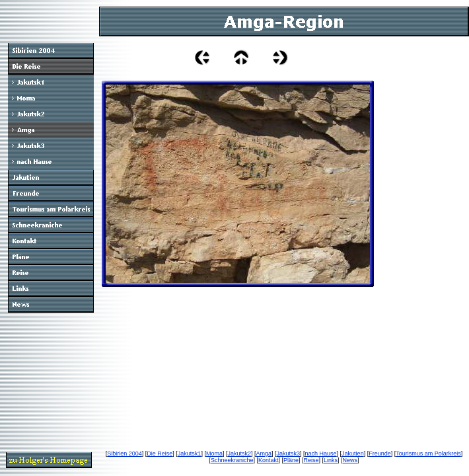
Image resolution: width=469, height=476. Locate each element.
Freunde (380, 454)
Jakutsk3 (289, 454)
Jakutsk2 (239, 454)
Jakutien (353, 454)
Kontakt (269, 460)
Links (331, 460)
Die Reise (160, 454)
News (350, 460)
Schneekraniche (232, 460)
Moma (214, 454)
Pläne (291, 460)
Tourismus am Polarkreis (428, 454)
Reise (311, 460)
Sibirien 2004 (125, 454)
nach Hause (321, 454)
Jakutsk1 (190, 454)
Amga (264, 454)
